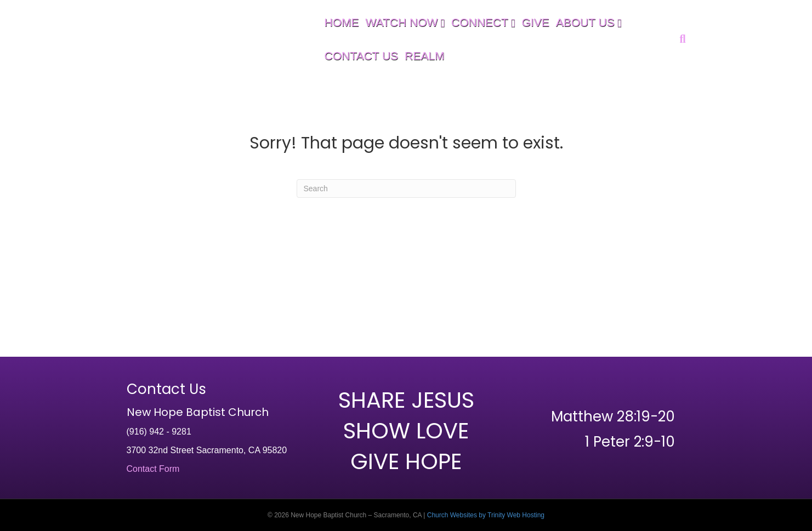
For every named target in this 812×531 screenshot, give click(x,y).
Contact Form (153, 469)
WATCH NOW (402, 22)
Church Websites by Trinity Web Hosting (486, 515)
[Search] (681, 39)
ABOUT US (585, 22)
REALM (424, 56)
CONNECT (480, 22)
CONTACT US (362, 56)
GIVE (536, 22)
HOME (342, 22)
